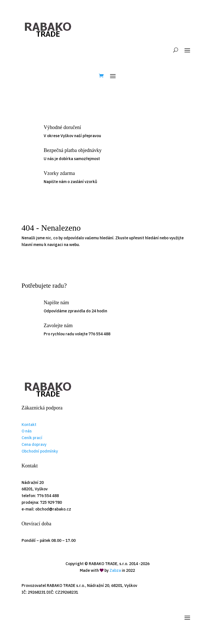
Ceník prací (32, 438)
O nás (27, 431)
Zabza (115, 570)
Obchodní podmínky (40, 451)
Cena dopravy (34, 444)
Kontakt (29, 425)
